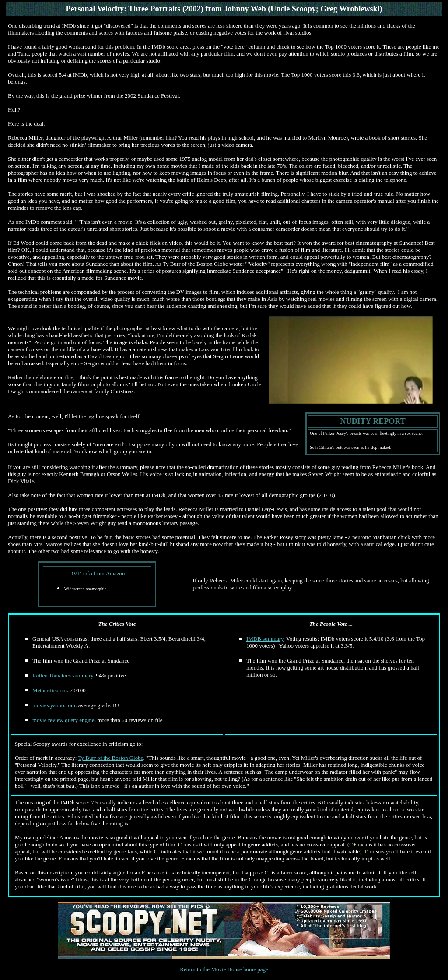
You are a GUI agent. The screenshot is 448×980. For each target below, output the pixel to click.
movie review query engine (63, 720)
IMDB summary (265, 639)
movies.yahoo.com (54, 705)
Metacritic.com (50, 690)
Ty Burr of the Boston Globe (111, 758)
